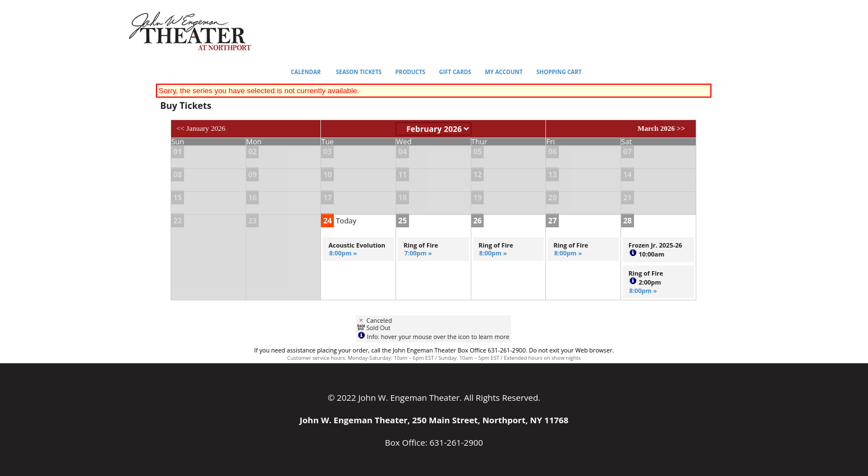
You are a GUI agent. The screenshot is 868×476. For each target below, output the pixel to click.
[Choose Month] (433, 129)
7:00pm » (418, 253)
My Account (503, 72)
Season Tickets (359, 72)
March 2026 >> (661, 128)
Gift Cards (455, 72)
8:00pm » (343, 253)
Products (410, 72)
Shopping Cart (559, 72)
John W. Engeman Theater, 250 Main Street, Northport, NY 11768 (434, 420)
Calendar (306, 72)
